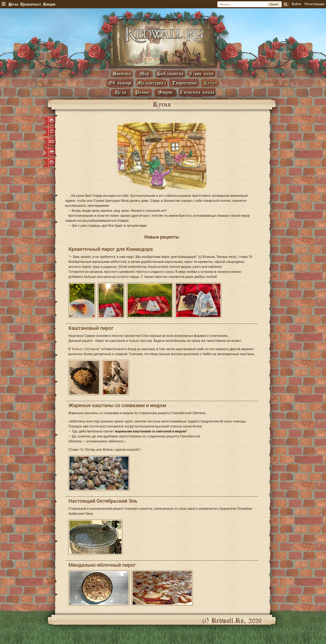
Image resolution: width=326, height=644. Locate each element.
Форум (165, 92)
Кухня (210, 83)
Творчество (184, 83)
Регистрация (314, 4)
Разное (142, 92)
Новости (122, 73)
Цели (120, 92)
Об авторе (120, 83)
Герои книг (201, 73)
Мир (144, 73)
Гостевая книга (197, 92)
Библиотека (170, 73)
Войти (296, 4)
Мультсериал (152, 83)
